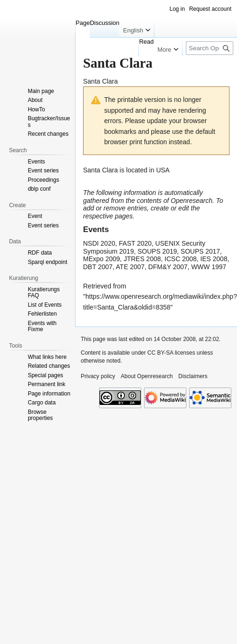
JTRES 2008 (142, 259)
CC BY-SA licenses (171, 353)
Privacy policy (98, 376)
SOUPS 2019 (157, 251)
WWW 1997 (209, 267)
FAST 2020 (135, 243)
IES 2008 (214, 259)
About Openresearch (147, 376)
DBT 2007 (98, 267)
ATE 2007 (130, 267)
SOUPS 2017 (200, 251)
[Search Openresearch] (210, 48)
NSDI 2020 (99, 243)
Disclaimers (193, 376)
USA (163, 170)
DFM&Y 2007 (168, 267)
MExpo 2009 (102, 259)
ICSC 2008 (181, 259)
